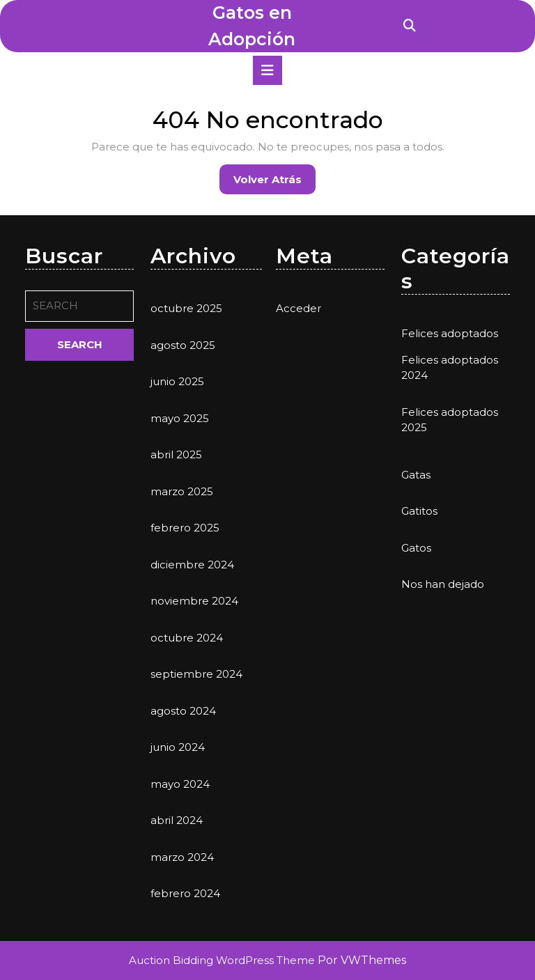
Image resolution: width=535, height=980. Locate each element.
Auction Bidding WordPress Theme (223, 960)
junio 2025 (177, 381)
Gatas (416, 475)
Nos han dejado (443, 584)
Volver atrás (274, 183)
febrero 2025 (185, 528)
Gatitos (419, 511)
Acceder (298, 308)
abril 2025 (176, 454)
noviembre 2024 (194, 601)
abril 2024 (177, 820)
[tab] (267, 70)
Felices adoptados (450, 333)
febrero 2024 (185, 893)
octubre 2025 (186, 308)
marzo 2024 (182, 857)
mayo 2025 (180, 418)
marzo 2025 (182, 491)
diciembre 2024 (192, 565)
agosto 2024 (183, 711)
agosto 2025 (183, 345)
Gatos (416, 548)
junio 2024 (178, 747)
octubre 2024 (187, 638)
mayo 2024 (180, 784)
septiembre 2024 (196, 674)
